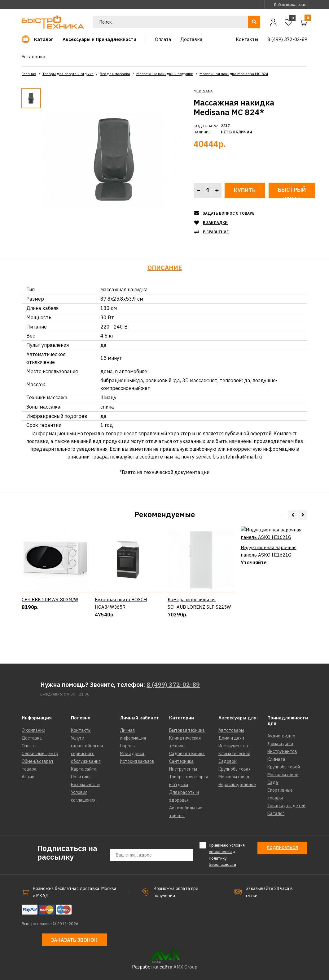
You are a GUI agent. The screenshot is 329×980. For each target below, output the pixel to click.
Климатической (234, 754)
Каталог (276, 813)
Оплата (29, 746)
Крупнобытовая (235, 769)
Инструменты (183, 769)
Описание (165, 268)
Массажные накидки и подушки (165, 74)
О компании (33, 730)
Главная (29, 74)
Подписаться (282, 848)
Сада (273, 782)
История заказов (137, 761)
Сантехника (181, 761)
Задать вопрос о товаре (229, 213)
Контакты (81, 730)
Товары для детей (286, 806)
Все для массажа (115, 74)
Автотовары (231, 730)
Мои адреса (132, 754)
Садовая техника (187, 754)
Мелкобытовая (234, 777)
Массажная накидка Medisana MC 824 (234, 74)
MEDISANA (203, 91)
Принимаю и (227, 855)
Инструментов (233, 746)
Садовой (228, 761)
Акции (28, 777)
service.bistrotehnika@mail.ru (229, 457)
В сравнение (216, 232)
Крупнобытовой (284, 767)
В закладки (215, 223)
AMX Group (185, 967)
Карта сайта (84, 769)
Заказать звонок (74, 940)
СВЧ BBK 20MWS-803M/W (50, 622)
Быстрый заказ (292, 192)
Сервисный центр (40, 754)
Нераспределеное (237, 785)
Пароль (127, 746)
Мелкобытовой (283, 775)
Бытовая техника (187, 730)
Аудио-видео (281, 736)
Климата (276, 759)
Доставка (32, 738)
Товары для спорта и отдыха (68, 74)
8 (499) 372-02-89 (173, 685)
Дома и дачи (231, 738)
